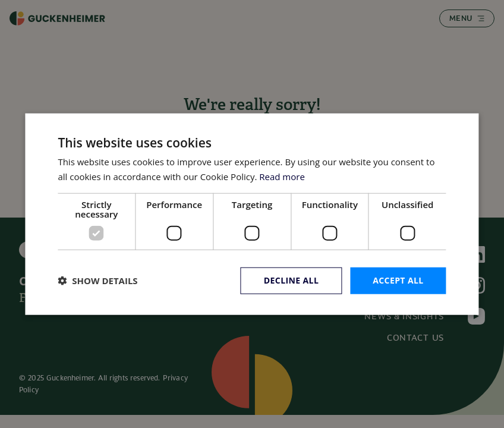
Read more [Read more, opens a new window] (282, 177)
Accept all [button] (398, 280)
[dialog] (252, 214)
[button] (97, 281)
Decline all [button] (291, 280)
